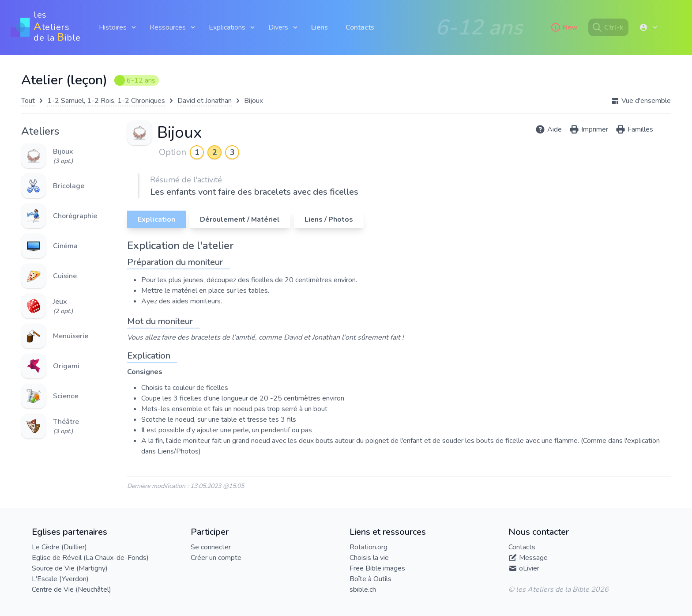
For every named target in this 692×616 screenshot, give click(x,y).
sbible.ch (363, 590)
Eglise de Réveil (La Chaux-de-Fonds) (90, 558)
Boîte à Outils (370, 579)
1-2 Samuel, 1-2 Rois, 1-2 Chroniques (106, 101)
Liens (320, 27)
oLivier (529, 568)
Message (533, 558)
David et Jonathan (205, 101)
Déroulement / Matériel (240, 219)
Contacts (360, 27)
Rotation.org (369, 547)
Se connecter (211, 547)
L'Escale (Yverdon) (60, 579)
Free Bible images (377, 568)
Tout (28, 101)
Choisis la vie (369, 558)
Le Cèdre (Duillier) (59, 547)
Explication (156, 219)
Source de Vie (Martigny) (70, 568)
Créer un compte (216, 558)
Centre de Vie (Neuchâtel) (71, 590)
